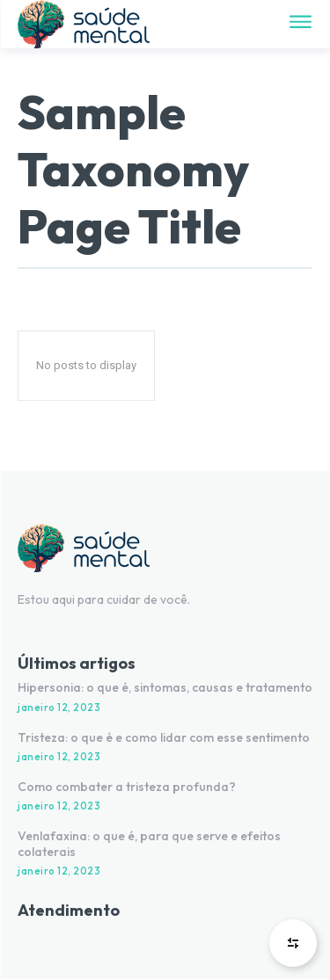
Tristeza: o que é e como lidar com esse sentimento (164, 737)
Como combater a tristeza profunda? (127, 787)
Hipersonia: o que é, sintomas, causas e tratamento (165, 687)
